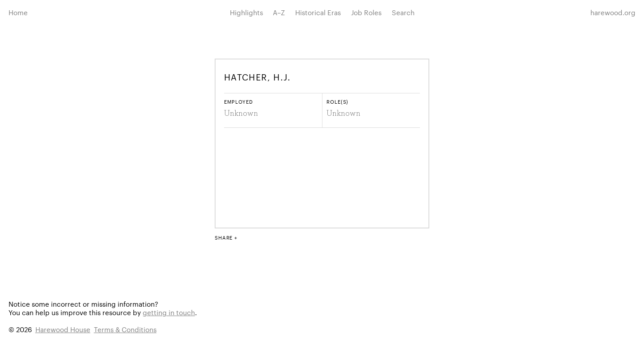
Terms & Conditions (125, 329)
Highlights (246, 12)
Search (403, 12)
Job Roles (366, 12)
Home (18, 12)
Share (224, 237)
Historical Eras (318, 12)
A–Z (279, 12)
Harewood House (63, 329)
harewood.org (613, 12)
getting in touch (169, 312)
